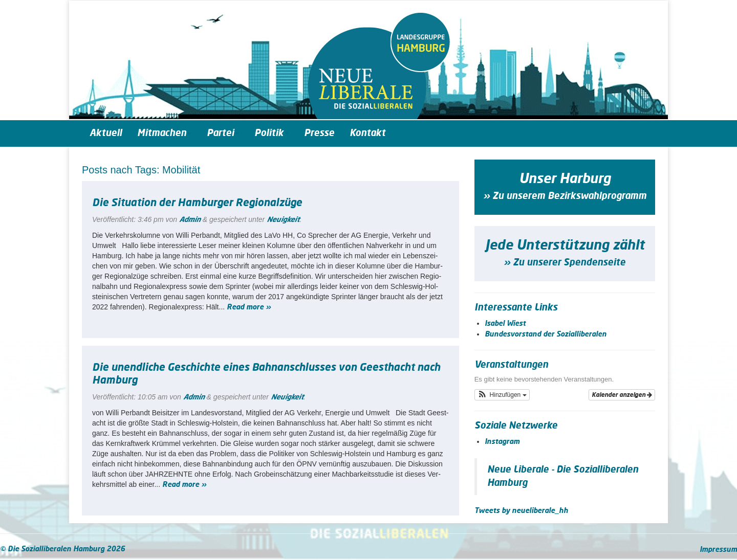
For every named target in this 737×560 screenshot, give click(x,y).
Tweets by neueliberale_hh (521, 511)
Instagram (502, 442)
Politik (272, 133)
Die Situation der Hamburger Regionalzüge (197, 203)
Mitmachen (164, 133)
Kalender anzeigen (622, 395)
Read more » (249, 307)
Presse (319, 133)
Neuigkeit (283, 220)
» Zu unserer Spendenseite (565, 263)
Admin (190, 220)
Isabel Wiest (505, 324)
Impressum (718, 550)
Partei (223, 133)
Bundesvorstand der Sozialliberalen (546, 334)
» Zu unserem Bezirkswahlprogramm (565, 196)
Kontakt (367, 133)
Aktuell (106, 133)
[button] (502, 395)
